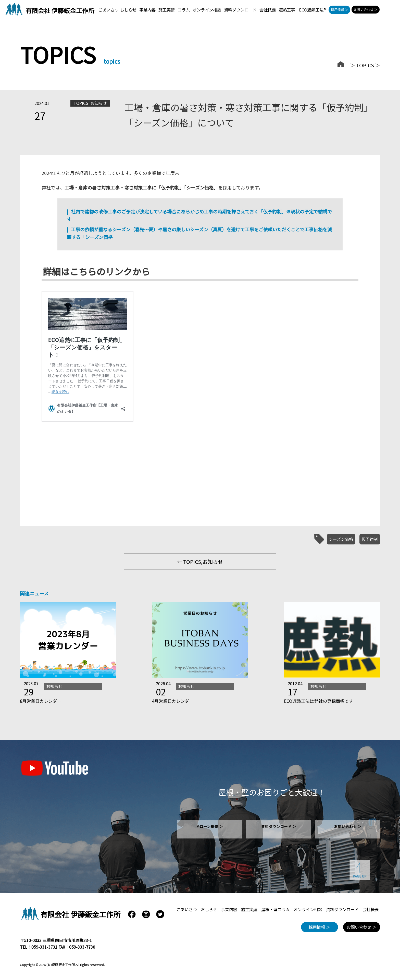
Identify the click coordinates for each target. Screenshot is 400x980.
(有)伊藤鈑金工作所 (61, 965)
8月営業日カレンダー (41, 701)
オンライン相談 (207, 10)
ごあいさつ (108, 10)
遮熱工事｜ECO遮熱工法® (302, 10)
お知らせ (99, 103)
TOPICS (365, 65)
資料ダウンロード (240, 10)
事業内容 (147, 10)
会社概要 (268, 10)
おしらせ (128, 10)
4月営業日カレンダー (173, 701)
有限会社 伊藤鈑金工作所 (60, 10)
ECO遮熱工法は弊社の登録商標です (318, 701)
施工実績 (167, 10)
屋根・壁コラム (276, 909)
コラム (184, 10)
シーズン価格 (341, 539)
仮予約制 (370, 539)
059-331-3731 (44, 947)
